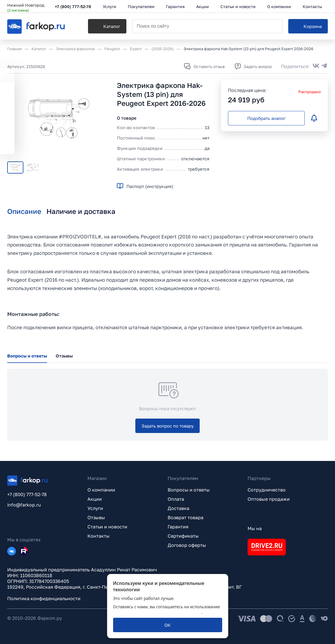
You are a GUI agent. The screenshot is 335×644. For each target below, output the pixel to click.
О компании (101, 490)
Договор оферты (187, 545)
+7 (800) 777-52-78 (73, 6)
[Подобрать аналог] (266, 118)
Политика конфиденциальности (44, 598)
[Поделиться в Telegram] (324, 66)
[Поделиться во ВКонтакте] (316, 66)
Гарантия (178, 527)
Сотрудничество (267, 490)
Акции (95, 499)
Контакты (99, 536)
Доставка (178, 508)
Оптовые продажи (269, 499)
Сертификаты (183, 536)
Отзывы (96, 517)
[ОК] (168, 625)
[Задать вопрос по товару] (168, 426)
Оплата (176, 499)
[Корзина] (308, 26)
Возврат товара (186, 517)
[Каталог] (107, 26)
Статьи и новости (107, 527)
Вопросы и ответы (189, 490)
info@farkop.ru (24, 505)
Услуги (95, 508)
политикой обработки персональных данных (157, 612)
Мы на (255, 528)
